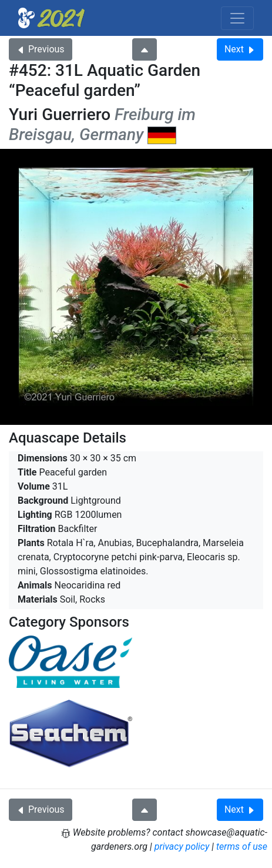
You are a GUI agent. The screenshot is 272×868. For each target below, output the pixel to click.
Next (240, 49)
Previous (41, 49)
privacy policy (182, 847)
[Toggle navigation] (237, 18)
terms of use (242, 847)
